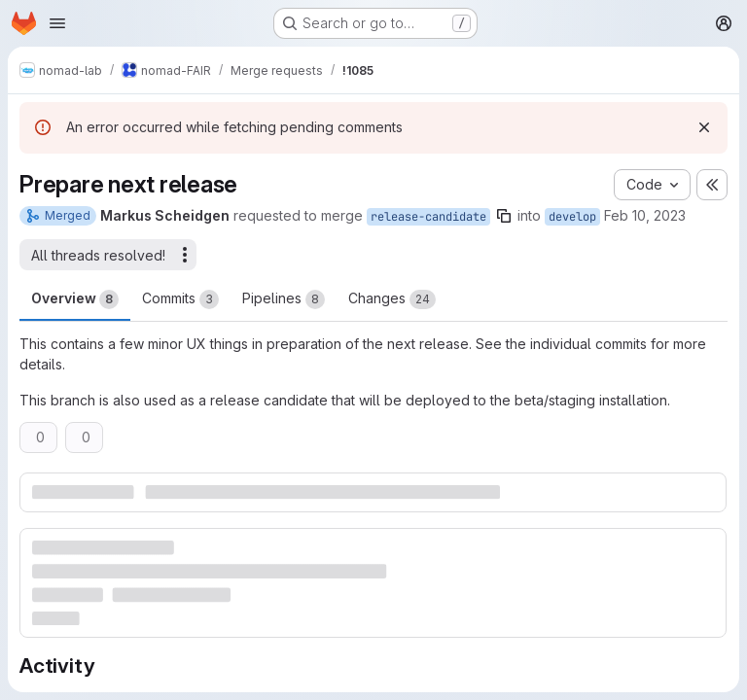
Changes (392, 299)
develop (572, 217)
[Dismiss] (704, 127)
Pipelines (284, 299)
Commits (180, 299)
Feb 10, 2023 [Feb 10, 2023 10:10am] (645, 215)
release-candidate (428, 217)
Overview (75, 299)
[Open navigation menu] (57, 23)
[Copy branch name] (504, 216)
